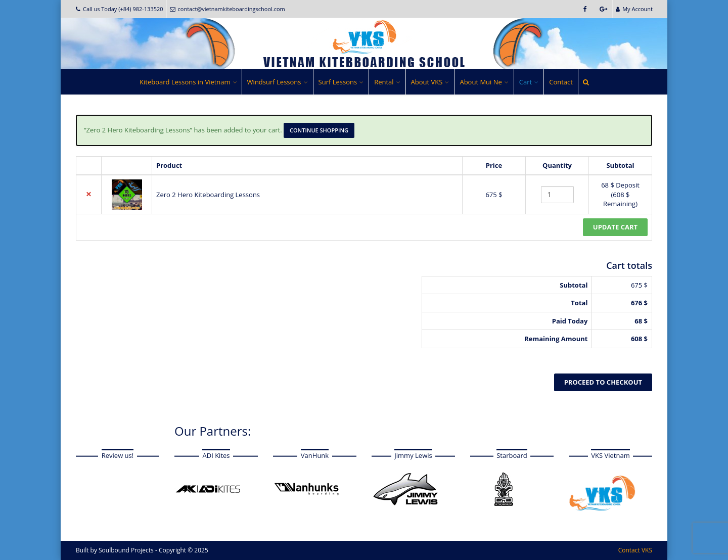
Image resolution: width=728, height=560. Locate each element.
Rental (384, 82)
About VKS (427, 82)
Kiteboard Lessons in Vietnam (185, 82)
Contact (561, 82)
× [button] (89, 194)
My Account (634, 9)
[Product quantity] (557, 195)
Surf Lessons (338, 82)
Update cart (615, 227)
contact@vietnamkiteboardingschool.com (227, 9)
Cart (526, 82)
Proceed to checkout (603, 382)
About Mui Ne (481, 82)
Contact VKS (635, 550)
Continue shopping (319, 130)
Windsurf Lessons (274, 82)
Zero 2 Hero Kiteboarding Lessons (208, 195)
